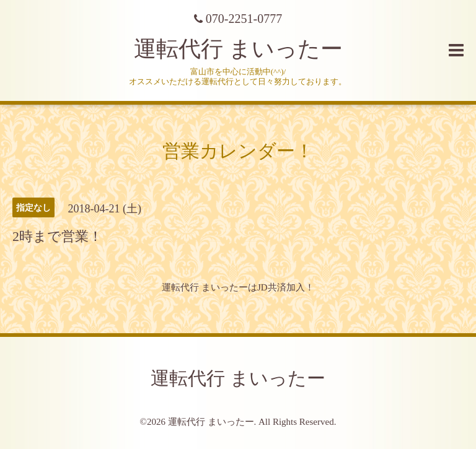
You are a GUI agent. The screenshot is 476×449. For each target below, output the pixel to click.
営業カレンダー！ (238, 151)
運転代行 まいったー (238, 49)
